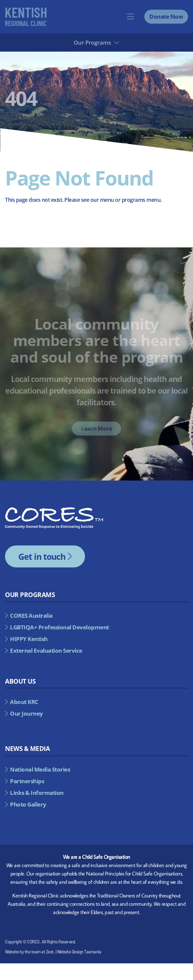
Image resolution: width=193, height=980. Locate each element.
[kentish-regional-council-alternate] (26, 10)
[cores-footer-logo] (54, 510)
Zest (50, 952)
